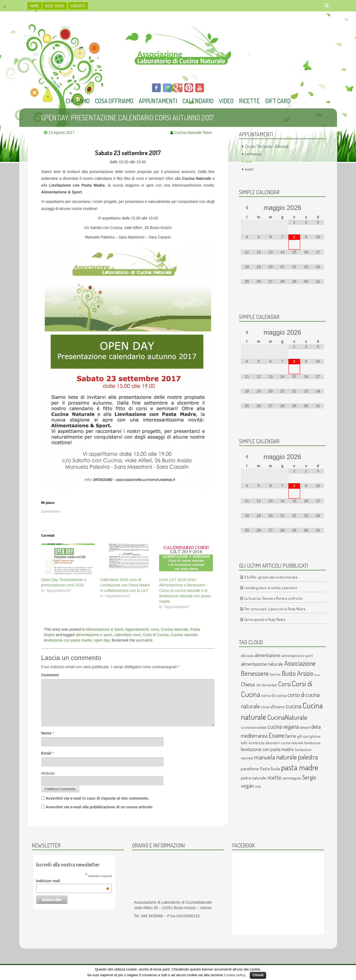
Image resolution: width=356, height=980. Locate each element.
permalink (144, 640)
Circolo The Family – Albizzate (267, 146)
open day (102, 640)
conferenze (253, 154)
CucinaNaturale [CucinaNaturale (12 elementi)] (287, 717)
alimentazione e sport (94, 635)
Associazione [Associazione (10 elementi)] (300, 663)
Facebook (244, 845)
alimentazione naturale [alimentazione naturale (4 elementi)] (262, 664)
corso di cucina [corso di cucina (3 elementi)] (274, 695)
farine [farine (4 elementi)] (291, 736)
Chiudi (258, 975)
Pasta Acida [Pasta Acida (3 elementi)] (270, 769)
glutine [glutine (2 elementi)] (315, 736)
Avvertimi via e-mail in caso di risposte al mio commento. (97, 798)
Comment (50, 675)
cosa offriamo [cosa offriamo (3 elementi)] (273, 707)
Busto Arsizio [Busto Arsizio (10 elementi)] (298, 673)
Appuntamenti (158, 101)
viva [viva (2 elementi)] (258, 786)
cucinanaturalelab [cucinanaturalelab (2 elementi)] (254, 727)
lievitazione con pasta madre (68, 640)
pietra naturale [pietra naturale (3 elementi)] (253, 778)
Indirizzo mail (73, 881)
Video (226, 101)
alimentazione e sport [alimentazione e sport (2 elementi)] (297, 656)
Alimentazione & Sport (105, 629)
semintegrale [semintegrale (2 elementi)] (292, 778)
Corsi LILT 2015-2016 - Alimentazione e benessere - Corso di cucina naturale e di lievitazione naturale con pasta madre (185, 590)
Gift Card (278, 101)
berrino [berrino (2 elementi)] (275, 674)
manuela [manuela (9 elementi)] (264, 757)
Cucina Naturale (175, 629)
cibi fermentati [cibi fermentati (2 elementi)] (266, 685)
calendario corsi (127, 635)
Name (46, 733)
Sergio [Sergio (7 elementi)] (309, 777)
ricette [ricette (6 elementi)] (274, 777)
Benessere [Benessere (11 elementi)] (255, 673)
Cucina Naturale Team (193, 133)
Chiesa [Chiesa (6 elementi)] (248, 684)
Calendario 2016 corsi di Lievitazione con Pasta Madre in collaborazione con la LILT (125, 585)
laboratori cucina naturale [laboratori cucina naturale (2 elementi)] (284, 743)
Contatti (78, 6)
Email (46, 753)
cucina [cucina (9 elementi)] (294, 706)
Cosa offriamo (114, 101)
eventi (249, 169)
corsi (155, 629)
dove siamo (55, 6)
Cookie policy (234, 975)
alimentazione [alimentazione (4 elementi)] (268, 655)
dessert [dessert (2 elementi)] (305, 727)
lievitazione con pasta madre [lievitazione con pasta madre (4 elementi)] (267, 749)
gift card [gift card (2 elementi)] (303, 736)
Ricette (249, 101)
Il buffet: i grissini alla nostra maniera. (271, 577)
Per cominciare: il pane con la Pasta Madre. (275, 609)
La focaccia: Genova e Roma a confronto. (274, 598)
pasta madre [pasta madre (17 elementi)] (300, 767)
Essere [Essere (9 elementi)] (276, 735)
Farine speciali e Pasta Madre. (265, 619)
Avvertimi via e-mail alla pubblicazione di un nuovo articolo (99, 807)
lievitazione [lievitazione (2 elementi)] (312, 743)
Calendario (198, 101)
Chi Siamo (78, 101)
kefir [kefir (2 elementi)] (244, 743)
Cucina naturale (184, 635)
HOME (34, 6)
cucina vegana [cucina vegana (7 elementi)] (283, 726)
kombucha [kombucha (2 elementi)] (257, 743)
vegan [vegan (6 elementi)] (247, 786)
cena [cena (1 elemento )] (317, 675)
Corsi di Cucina (156, 635)
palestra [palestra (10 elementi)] (308, 757)
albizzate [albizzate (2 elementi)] (247, 656)
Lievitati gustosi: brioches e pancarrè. (271, 588)
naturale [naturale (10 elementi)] (286, 757)
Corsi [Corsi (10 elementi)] (284, 684)
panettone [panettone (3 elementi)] (250, 769)
